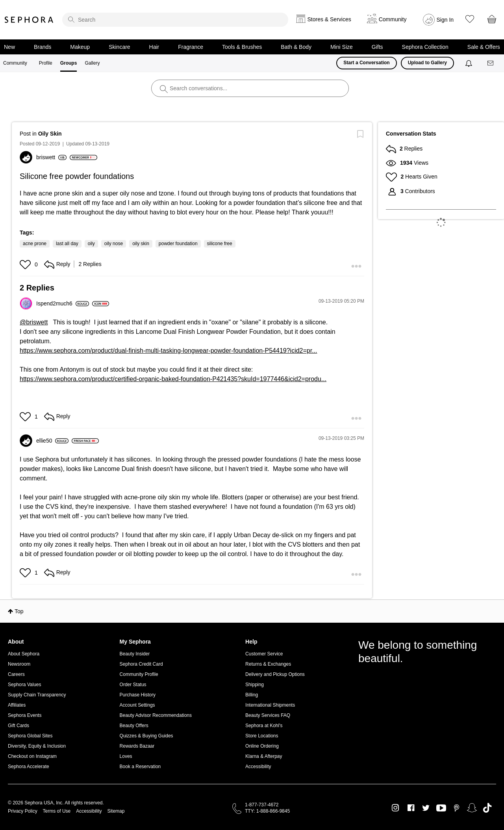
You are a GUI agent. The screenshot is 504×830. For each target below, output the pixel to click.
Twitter (426, 808)
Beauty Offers (134, 726)
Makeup (80, 47)
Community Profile (139, 674)
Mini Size (342, 47)
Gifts (377, 47)
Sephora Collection (425, 47)
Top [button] (19, 611)
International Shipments (270, 705)
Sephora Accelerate (29, 767)
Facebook (411, 808)
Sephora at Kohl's (264, 726)
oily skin (141, 244)
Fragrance (191, 47)
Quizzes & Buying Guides (146, 736)
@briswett (34, 322)
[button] (26, 264)
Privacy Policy (23, 811)
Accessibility (258, 767)
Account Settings (137, 705)
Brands (43, 47)
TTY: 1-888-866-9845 (267, 811)
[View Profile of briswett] (51, 157)
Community (15, 63)
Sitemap (116, 811)
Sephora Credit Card (141, 664)
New (9, 47)
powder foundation (178, 244)
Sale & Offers (484, 47)
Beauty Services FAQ (268, 715)
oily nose (114, 244)
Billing (252, 695)
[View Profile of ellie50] (52, 441)
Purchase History (138, 695)
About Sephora (24, 654)
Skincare (119, 47)
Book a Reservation (140, 767)
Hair (154, 47)
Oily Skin (50, 134)
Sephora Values (25, 685)
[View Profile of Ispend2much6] (63, 303)
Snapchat (472, 808)
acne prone (35, 244)
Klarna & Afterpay (264, 756)
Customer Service (264, 654)
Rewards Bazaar (137, 746)
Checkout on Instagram (32, 756)
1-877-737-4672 (262, 805)
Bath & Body (296, 47)
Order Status (133, 685)
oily (91, 244)
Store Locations (262, 736)
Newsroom (19, 664)
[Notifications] (470, 63)
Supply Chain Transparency (37, 695)
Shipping (255, 685)
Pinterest (457, 808)
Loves (126, 756)
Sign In (445, 20)
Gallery (92, 63)
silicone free (220, 244)
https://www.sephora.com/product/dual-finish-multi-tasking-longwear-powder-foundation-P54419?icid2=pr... (169, 351)
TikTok (487, 808)
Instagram (396, 808)
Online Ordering (262, 746)
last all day (67, 244)
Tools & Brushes (242, 47)
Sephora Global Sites (30, 736)
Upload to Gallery (427, 63)
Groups (69, 63)
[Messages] (491, 63)
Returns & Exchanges (268, 664)
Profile (46, 63)
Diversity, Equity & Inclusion (37, 746)
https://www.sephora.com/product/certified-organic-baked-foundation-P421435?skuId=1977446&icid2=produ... (173, 379)
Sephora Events (25, 715)
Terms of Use (57, 811)
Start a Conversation (366, 63)
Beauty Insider (135, 654)
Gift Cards (19, 726)
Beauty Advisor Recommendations (156, 715)
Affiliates (17, 705)
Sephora (29, 20)
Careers (16, 674)
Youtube (441, 808)
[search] (175, 20)
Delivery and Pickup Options (275, 674)
